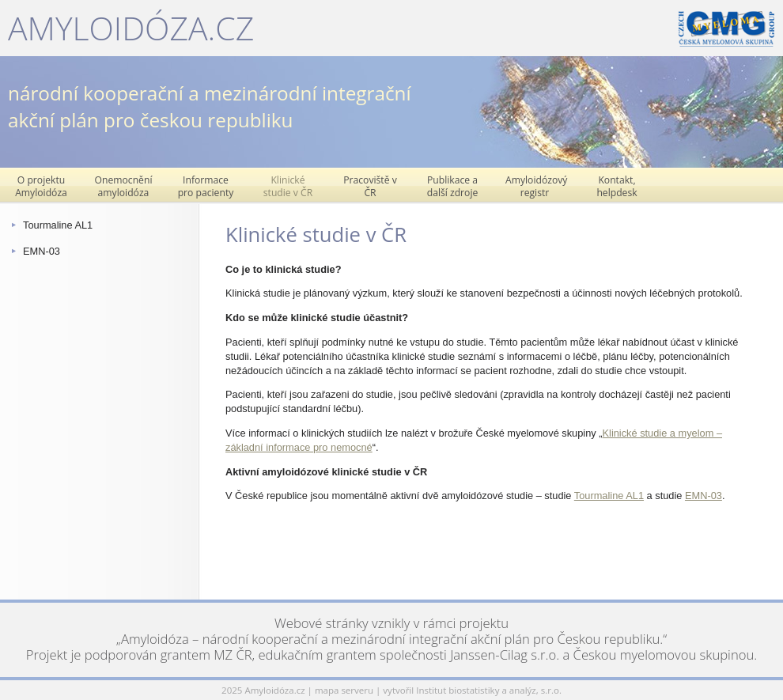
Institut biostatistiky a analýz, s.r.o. (489, 690)
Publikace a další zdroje (453, 186)
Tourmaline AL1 (58, 225)
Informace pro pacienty (206, 186)
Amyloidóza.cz (131, 28)
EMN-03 (42, 251)
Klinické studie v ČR (288, 186)
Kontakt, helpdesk (617, 186)
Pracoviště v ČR (370, 186)
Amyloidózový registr (536, 186)
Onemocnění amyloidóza (124, 186)
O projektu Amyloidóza (41, 186)
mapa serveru (344, 690)
